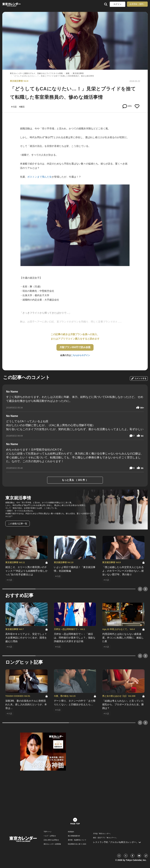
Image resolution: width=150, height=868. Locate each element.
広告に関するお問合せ (51, 840)
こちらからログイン (80, 355)
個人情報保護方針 (74, 836)
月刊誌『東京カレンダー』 (102, 834)
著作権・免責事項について (77, 840)
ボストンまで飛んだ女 (40, 177)
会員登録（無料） (137, 4)
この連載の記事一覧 (18, 524)
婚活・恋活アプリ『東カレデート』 (105, 838)
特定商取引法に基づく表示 (77, 844)
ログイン (117, 4)
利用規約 (71, 832)
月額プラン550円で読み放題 (75, 347)
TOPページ (47, 832)
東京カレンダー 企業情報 (52, 844)
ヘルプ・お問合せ (50, 836)
